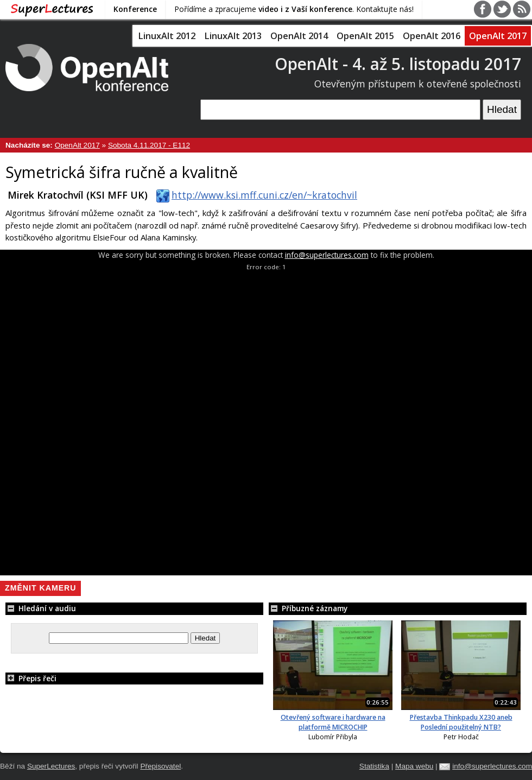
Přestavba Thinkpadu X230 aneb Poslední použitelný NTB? (461, 722)
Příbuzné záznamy (308, 608)
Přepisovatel (160, 766)
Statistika (374, 766)
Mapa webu (414, 766)
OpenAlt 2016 (432, 36)
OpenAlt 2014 (299, 36)
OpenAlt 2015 (365, 36)
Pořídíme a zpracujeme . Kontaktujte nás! (294, 9)
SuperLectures (51, 766)
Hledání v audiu (41, 608)
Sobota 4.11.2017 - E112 (149, 145)
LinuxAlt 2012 (167, 36)
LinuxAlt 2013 (233, 36)
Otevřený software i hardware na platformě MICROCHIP (333, 722)
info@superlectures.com (327, 255)
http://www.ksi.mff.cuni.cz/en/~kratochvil (255, 195)
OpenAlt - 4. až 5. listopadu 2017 (398, 64)
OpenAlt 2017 (498, 36)
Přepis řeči (31, 678)
